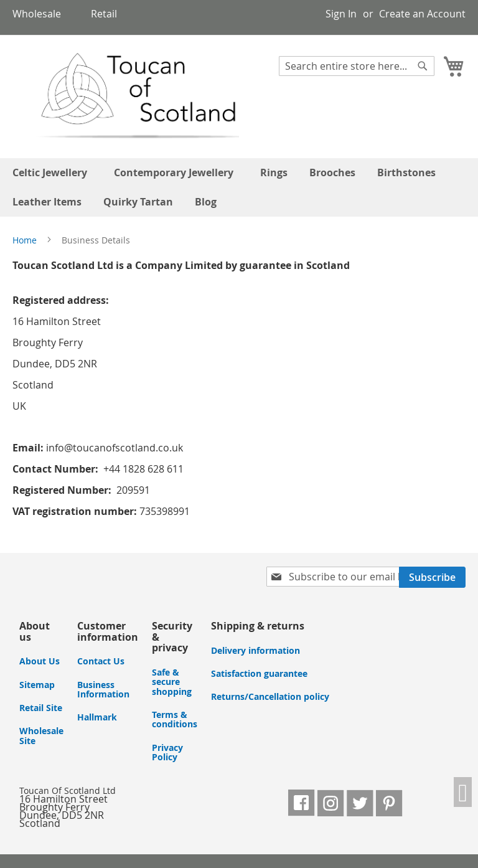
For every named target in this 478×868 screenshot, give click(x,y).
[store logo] (126, 96)
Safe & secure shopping (172, 682)
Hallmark (97, 717)
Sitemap (37, 685)
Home (26, 240)
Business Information (103, 689)
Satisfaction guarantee (259, 673)
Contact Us (101, 661)
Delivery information (255, 650)
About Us (40, 661)
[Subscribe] (432, 577)
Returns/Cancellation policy (270, 696)
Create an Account (422, 14)
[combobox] (357, 66)
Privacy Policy (167, 752)
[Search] (423, 66)
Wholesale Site (41, 735)
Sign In (341, 14)
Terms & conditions (175, 719)
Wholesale (37, 14)
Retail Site (41, 708)
